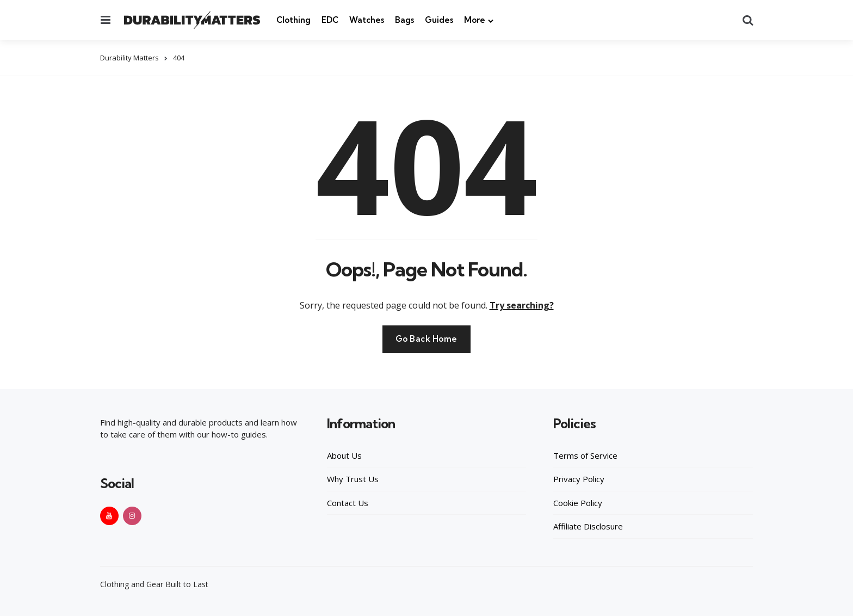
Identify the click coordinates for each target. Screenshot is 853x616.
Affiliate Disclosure (588, 526)
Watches (367, 20)
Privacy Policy (579, 479)
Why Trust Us (353, 479)
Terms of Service (585, 455)
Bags (404, 20)
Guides (439, 20)
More (475, 20)
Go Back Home (426, 338)
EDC (330, 20)
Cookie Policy (578, 502)
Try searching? (522, 305)
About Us (344, 455)
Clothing (293, 20)
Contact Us (348, 502)
